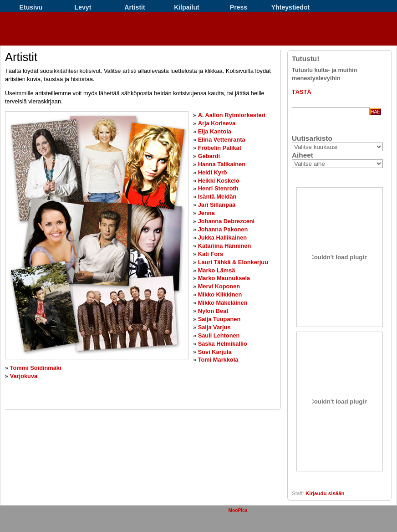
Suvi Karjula (215, 352)
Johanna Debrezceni (226, 221)
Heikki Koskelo (219, 181)
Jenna (206, 213)
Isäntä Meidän (217, 197)
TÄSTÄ (302, 92)
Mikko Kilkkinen (220, 294)
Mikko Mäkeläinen (223, 303)
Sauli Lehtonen (219, 335)
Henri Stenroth (218, 188)
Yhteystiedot (290, 7)
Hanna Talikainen (222, 164)
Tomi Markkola (218, 360)
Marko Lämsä (217, 270)
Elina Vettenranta (222, 140)
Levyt (83, 7)
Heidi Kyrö (213, 172)
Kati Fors (211, 254)
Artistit (135, 7)
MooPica (238, 510)
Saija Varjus (214, 327)
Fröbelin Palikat (220, 148)
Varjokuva (24, 376)
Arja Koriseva (217, 123)
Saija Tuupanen (219, 319)
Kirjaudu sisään (325, 493)
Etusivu (31, 7)
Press (239, 7)
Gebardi (209, 156)
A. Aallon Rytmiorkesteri (232, 115)
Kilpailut (187, 7)
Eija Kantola (215, 131)
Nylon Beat (213, 311)
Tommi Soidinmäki (36, 368)
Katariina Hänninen (225, 246)
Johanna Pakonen (223, 229)
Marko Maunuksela (224, 278)
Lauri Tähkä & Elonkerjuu (233, 262)
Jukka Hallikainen (222, 238)
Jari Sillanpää (217, 205)
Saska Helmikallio (223, 344)
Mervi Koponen (219, 286)
